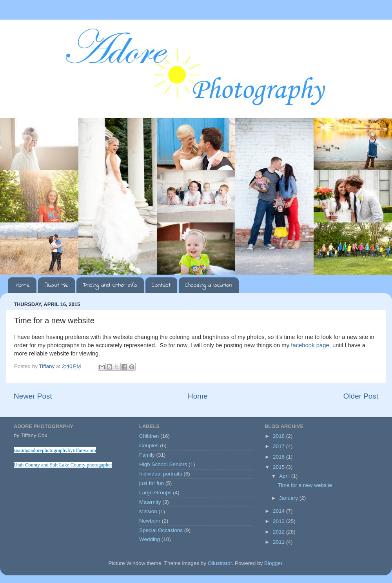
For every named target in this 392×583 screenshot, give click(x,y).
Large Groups (155, 493)
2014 (279, 511)
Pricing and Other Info (110, 285)
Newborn (150, 521)
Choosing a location (209, 285)
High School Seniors (163, 464)
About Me (56, 285)
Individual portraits (161, 474)
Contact (161, 285)
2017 (279, 446)
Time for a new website (305, 485)
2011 (279, 542)
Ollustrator (220, 563)
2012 (279, 532)
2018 (279, 436)
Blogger (273, 563)
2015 (279, 467)
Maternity (150, 502)
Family (147, 455)
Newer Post (33, 396)
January (289, 498)
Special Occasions (161, 530)
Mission (148, 511)
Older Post (361, 396)
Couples (149, 445)
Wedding (150, 539)
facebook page (310, 345)
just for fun (152, 483)
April (285, 476)
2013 (279, 521)
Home (23, 285)
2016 (279, 457)
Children (149, 436)
